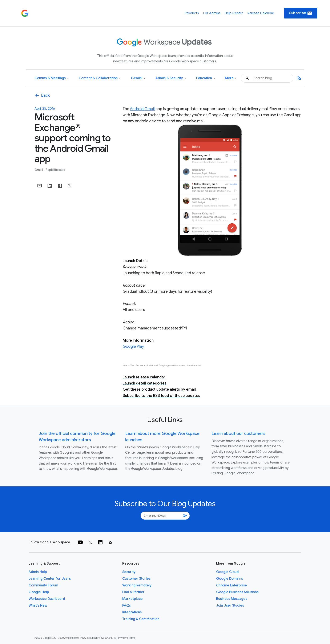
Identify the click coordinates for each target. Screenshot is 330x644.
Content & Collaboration (100, 78)
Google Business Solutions (237, 592)
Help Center (234, 13)
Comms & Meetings (52, 78)
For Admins (212, 13)
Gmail (39, 170)
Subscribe (301, 13)
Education (206, 78)
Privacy (122, 638)
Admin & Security (171, 78)
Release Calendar (261, 13)
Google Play (133, 346)
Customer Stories (136, 579)
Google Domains (230, 579)
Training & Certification (141, 619)
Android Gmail (142, 109)
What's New (38, 606)
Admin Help (38, 572)
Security (129, 572)
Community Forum (43, 585)
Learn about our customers (238, 434)
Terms (132, 638)
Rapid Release (55, 170)
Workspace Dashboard (47, 599)
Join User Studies (230, 606)
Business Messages (232, 599)
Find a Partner (133, 592)
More (231, 78)
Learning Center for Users (50, 579)
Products (192, 13)
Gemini (138, 78)
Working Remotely (137, 585)
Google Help (39, 592)
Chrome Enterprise (232, 585)
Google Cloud (227, 572)
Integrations (132, 612)
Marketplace (132, 599)
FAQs (126, 606)
